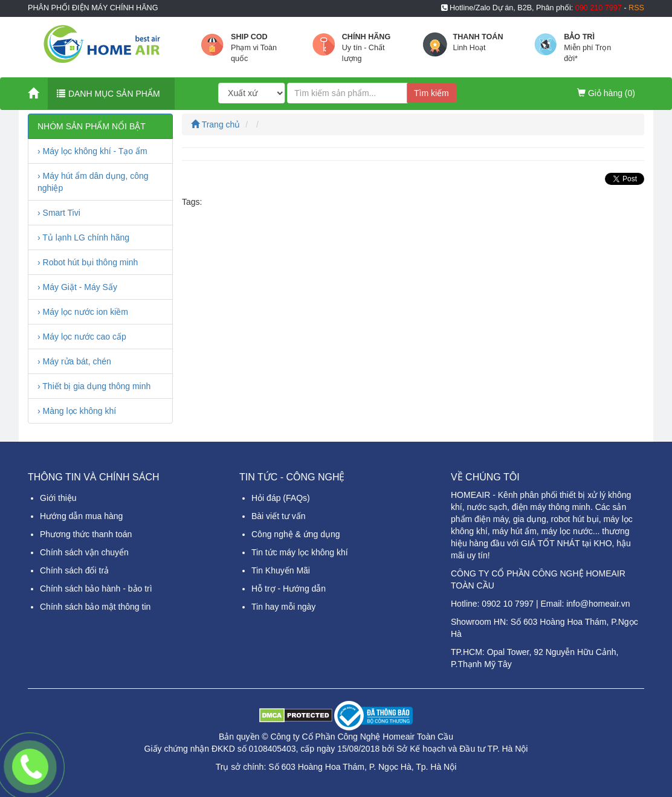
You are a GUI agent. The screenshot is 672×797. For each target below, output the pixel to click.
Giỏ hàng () (606, 93)
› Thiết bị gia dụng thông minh (94, 386)
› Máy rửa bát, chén (74, 361)
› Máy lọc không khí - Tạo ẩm (92, 151)
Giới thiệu (58, 498)
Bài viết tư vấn (279, 516)
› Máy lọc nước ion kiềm (83, 312)
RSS (636, 8)
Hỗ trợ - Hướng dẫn (289, 589)
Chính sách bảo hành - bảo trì (96, 589)
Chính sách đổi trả (74, 570)
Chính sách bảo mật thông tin (95, 607)
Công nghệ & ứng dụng (296, 534)
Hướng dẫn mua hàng (81, 516)
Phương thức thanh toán (86, 534)
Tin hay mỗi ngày (283, 607)
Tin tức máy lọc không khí (300, 552)
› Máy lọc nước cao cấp (82, 337)
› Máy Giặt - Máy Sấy (77, 287)
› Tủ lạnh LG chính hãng (83, 237)
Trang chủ (215, 124)
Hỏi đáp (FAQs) (281, 498)
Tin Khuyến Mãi (281, 570)
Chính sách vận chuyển (84, 552)
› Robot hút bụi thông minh (88, 262)
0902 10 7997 (508, 604)
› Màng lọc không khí (77, 411)
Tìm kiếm (431, 93)
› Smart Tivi (59, 213)
